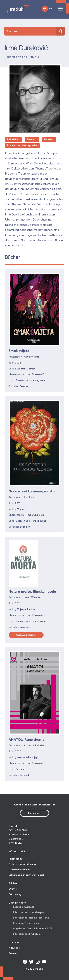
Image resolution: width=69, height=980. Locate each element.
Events (13, 889)
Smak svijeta (19, 351)
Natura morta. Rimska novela (32, 591)
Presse (13, 953)
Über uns (14, 942)
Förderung (15, 894)
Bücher (13, 883)
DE (45, 8)
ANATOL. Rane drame (27, 739)
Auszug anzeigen (26, 635)
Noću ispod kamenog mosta (32, 491)
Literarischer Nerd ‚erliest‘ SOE (31, 918)
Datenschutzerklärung (22, 864)
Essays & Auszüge (24, 907)
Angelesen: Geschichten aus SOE (32, 928)
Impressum (15, 859)
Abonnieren (34, 813)
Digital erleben (17, 903)
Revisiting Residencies (26, 923)
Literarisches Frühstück (27, 934)
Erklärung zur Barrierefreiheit (26, 875)
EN (51, 8)
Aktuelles (14, 948)
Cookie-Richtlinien (20, 869)
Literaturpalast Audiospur (29, 912)
